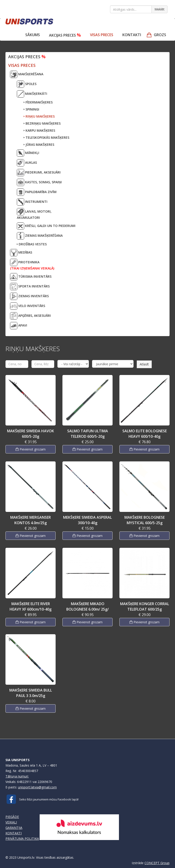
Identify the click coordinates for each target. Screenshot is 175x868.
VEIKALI (11, 822)
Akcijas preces (65, 35)
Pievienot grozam (31, 449)
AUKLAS (27, 163)
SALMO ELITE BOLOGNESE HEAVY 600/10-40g (145, 434)
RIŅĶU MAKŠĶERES (39, 116)
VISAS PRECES (102, 35)
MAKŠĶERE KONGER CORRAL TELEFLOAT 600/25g (145, 606)
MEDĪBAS (21, 253)
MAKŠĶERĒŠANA (27, 74)
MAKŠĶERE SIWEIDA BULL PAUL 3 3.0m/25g (31, 693)
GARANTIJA (14, 828)
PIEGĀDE (12, 817)
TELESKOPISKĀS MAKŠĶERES (46, 137)
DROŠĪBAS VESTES (32, 244)
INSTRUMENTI (32, 202)
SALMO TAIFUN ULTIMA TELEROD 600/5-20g (88, 434)
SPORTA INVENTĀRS (30, 287)
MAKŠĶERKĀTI (32, 94)
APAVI (19, 326)
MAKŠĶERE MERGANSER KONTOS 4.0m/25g (31, 520)
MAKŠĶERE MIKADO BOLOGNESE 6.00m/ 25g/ (87, 606)
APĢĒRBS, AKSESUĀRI (30, 316)
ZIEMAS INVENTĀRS (29, 296)
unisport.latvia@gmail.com (37, 787)
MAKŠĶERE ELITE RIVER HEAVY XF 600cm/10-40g (31, 606)
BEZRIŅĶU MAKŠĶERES (42, 123)
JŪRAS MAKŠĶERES (39, 145)
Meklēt (160, 9)
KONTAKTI (14, 833)
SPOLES (27, 84)
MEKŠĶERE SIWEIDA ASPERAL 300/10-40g (87, 520)
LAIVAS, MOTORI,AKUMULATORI (34, 214)
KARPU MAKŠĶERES (39, 130)
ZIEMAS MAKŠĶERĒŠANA (40, 236)
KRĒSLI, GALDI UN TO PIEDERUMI (46, 226)
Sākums (33, 35)
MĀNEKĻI (28, 153)
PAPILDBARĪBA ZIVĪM (37, 192)
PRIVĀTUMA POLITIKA (22, 839)
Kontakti (132, 35)
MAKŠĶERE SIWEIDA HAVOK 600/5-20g (31, 434)
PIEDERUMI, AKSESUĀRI (39, 173)
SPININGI (31, 109)
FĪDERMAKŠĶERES (38, 102)
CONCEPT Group (157, 863)
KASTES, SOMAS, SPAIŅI (39, 182)
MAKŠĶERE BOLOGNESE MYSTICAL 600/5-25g (145, 520)
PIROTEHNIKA (32, 265)
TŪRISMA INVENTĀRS (31, 277)
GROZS (160, 35)
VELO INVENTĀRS (28, 306)
